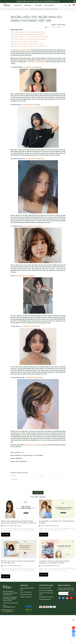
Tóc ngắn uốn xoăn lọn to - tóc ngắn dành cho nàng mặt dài (30, 37)
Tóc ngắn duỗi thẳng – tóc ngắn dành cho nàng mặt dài (29, 32)
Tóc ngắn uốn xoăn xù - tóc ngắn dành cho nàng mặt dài (29, 39)
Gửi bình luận (38, 493)
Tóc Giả (22, 453)
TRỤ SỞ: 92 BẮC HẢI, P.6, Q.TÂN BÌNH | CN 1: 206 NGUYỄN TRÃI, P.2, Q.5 (38, 1)
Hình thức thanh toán (26, 595)
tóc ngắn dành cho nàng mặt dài (33, 67)
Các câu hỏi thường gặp (46, 590)
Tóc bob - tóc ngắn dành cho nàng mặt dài (25, 41)
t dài (29, 50)
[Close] (74, 2)
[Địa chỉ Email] (66, 593)
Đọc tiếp (6, 535)
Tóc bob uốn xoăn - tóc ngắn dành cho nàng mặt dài (28, 44)
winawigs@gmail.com (9, 607)
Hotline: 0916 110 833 (45, 588)
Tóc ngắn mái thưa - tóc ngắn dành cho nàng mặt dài (28, 34)
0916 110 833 (14, 603)
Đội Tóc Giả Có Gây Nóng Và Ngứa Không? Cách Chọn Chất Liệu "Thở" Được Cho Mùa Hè (19, 522)
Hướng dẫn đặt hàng (45, 599)
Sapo (13, 611)
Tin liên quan (38, 497)
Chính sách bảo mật (26, 592)
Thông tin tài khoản (26, 597)
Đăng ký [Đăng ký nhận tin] (71, 593)
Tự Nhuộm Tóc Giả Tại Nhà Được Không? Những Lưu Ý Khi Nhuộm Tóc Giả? (54, 562)
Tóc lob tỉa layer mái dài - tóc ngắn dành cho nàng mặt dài (30, 46)
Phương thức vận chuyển (46, 597)
